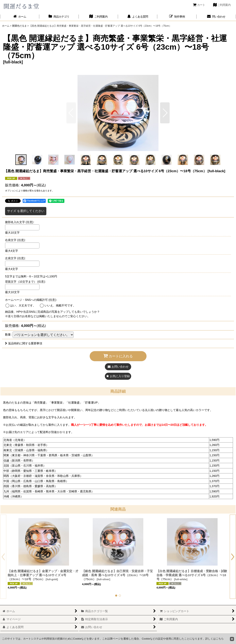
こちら (220, 639)
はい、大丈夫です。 (23, 305)
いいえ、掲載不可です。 (60, 305)
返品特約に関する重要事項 (24, 343)
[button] (165, 113)
